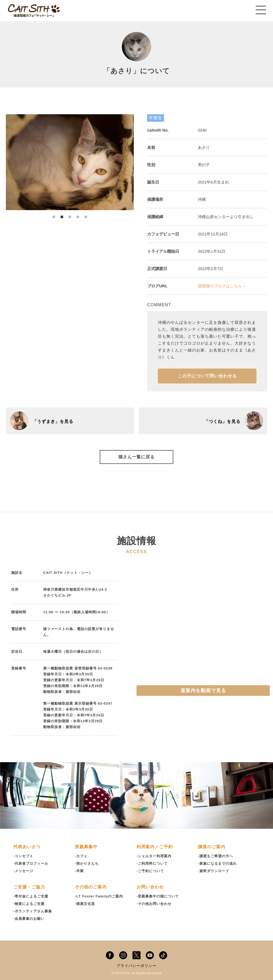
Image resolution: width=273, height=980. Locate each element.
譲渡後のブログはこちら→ (222, 286)
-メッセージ (23, 871)
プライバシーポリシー (136, 966)
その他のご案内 (91, 887)
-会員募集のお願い (29, 919)
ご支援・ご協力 (29, 887)
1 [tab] (54, 214)
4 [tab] (78, 214)
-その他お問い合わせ (154, 904)
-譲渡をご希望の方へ (216, 856)
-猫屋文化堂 (85, 904)
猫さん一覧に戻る (136, 457)
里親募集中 (86, 847)
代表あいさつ (27, 847)
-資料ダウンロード (214, 871)
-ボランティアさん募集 (33, 911)
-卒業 (79, 871)
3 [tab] (70, 214)
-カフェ (81, 856)
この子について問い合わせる (207, 376)
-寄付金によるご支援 (31, 896)
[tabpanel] (70, 162)
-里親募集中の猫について (158, 896)
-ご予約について (150, 871)
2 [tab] (62, 214)
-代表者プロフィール (31, 863)
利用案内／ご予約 (155, 847)
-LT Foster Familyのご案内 (99, 896)
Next (138, 162)
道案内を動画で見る (203, 691)
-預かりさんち (87, 863)
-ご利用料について (152, 863)
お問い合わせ (150, 887)
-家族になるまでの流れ (217, 863)
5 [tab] (86, 214)
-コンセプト (23, 856)
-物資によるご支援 (29, 904)
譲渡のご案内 (212, 847)
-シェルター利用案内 (154, 856)
